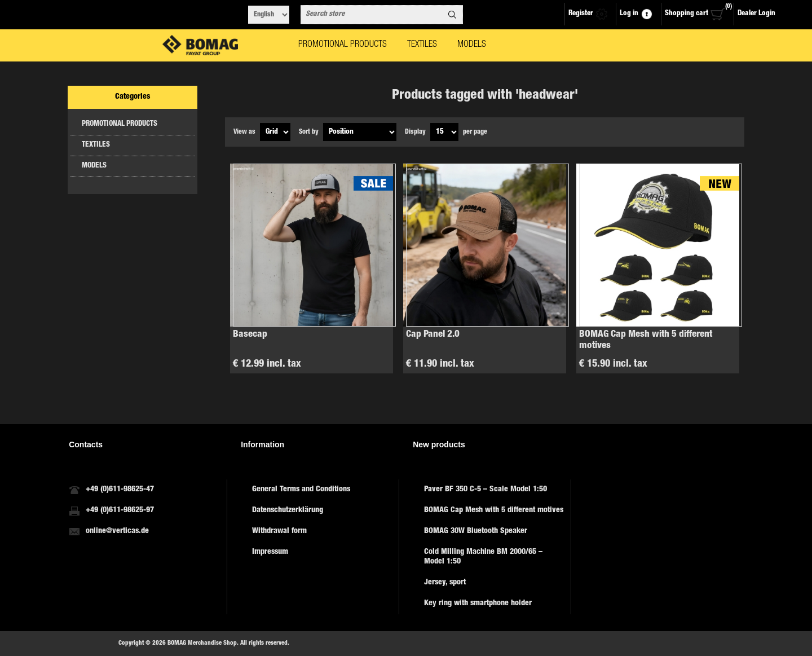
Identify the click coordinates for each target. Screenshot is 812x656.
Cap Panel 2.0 (433, 335)
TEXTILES (96, 145)
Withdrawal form (279, 531)
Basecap (250, 335)
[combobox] (372, 15)
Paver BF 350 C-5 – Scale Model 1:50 (486, 490)
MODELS (94, 166)
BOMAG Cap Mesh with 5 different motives (646, 340)
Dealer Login (756, 14)
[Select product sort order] (360, 132)
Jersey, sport (445, 583)
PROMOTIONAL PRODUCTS (120, 124)
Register (581, 14)
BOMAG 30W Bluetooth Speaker (476, 531)
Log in (629, 14)
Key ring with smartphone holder (478, 604)
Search (452, 15)
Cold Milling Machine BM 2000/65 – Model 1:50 (483, 557)
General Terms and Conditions (301, 490)
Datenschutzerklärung (288, 510)
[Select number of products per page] (444, 132)
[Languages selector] (269, 15)
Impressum (270, 552)
